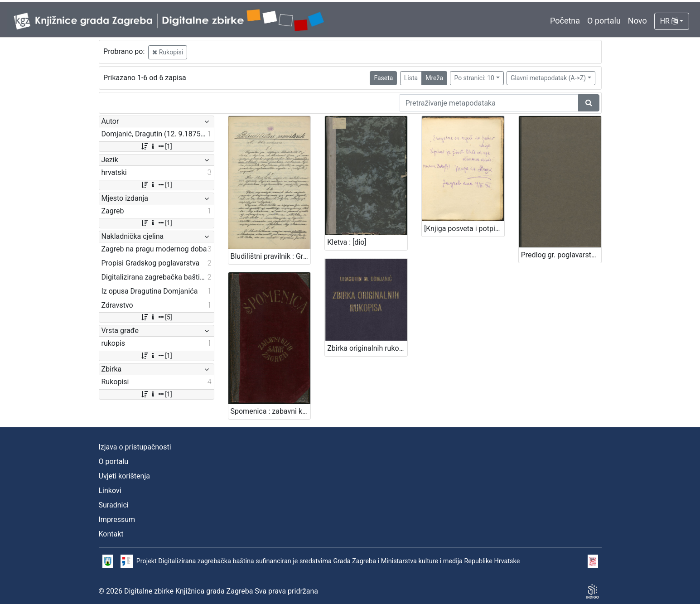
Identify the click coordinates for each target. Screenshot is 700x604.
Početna (565, 21)
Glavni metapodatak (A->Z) (548, 78)
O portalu (604, 21)
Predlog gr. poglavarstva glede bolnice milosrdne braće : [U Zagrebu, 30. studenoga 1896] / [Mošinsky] (561, 255)
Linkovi (110, 490)
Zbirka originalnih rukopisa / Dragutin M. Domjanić (367, 348)
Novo (637, 21)
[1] (156, 146)
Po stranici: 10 (474, 78)
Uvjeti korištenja (124, 476)
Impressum (117, 519)
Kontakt (111, 534)
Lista (411, 78)
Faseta (383, 78)
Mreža (434, 78)
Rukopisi (168, 52)
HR (669, 21)
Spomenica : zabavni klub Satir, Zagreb (271, 411)
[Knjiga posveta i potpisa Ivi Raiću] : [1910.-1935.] (464, 229)
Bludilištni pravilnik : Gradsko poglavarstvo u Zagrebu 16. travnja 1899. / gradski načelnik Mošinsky (271, 256)
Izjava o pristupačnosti (135, 447)
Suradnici (114, 505)
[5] (156, 317)
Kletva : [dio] (347, 242)
